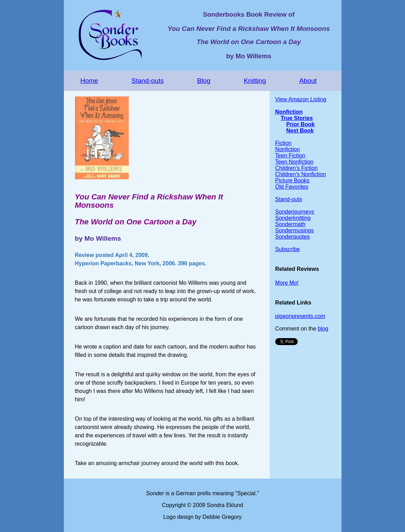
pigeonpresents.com (300, 316)
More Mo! (287, 283)
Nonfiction (289, 112)
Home (89, 81)
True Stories (297, 118)
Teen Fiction (290, 156)
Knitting (255, 81)
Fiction (283, 143)
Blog (204, 81)
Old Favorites (292, 187)
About (308, 81)
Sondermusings (294, 230)
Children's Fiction (296, 168)
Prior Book (301, 124)
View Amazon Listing (301, 99)
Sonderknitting (293, 218)
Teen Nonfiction (294, 162)
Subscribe (288, 249)
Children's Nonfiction (301, 174)
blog (323, 329)
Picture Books (292, 181)
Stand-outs (148, 81)
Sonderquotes (293, 237)
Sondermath (290, 224)
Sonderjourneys (295, 212)
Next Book (300, 131)
